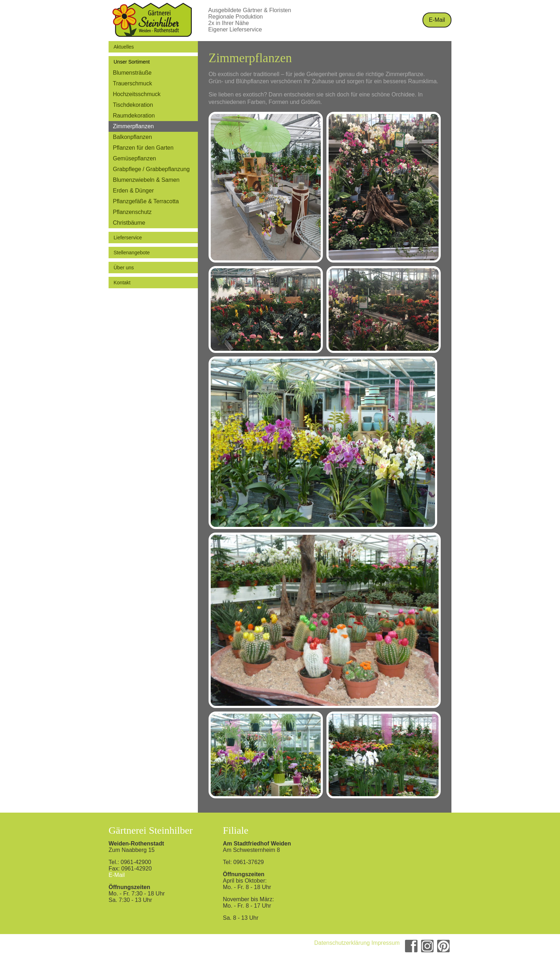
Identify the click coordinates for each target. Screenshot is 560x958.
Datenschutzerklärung (342, 943)
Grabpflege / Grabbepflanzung (151, 169)
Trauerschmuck (132, 83)
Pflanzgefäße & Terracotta (146, 201)
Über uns (124, 268)
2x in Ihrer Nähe (229, 23)
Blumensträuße (132, 73)
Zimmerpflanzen (133, 126)
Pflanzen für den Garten (143, 148)
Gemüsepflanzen (134, 158)
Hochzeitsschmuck (137, 94)
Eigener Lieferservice (235, 29)
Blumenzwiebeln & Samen (146, 180)
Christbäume (129, 223)
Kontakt (122, 283)
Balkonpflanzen (132, 137)
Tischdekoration (133, 105)
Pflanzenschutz (132, 212)
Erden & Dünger (133, 191)
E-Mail (437, 20)
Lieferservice (128, 238)
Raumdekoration (134, 116)
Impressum (386, 943)
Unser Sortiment (132, 62)
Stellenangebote (132, 253)
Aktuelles (124, 47)
